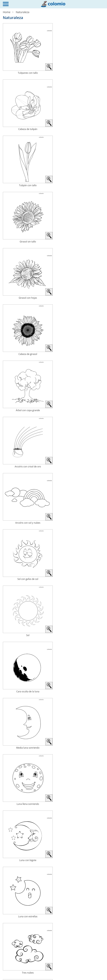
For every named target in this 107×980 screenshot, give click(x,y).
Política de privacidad (17, 971)
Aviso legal (10, 967)
